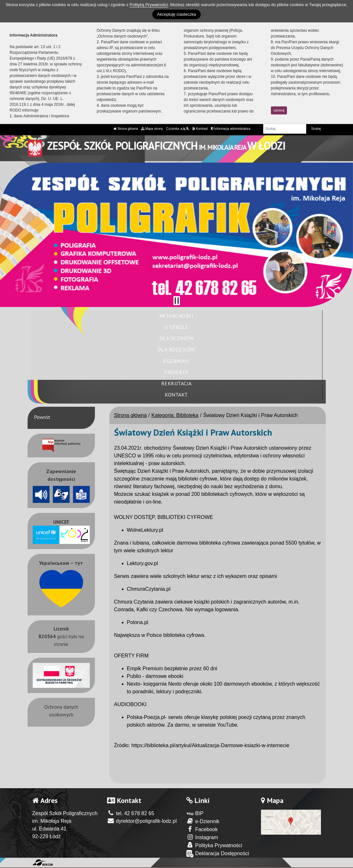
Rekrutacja (176, 383)
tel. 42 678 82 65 (131, 813)
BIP (195, 813)
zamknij (279, 110)
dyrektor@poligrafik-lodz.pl (142, 821)
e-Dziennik (203, 821)
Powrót (42, 417)
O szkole (176, 327)
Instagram (202, 837)
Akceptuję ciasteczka (176, 14)
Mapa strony (152, 129)
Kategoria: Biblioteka (175, 415)
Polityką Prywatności (149, 5)
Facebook (202, 829)
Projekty (176, 372)
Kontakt (176, 395)
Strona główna (126, 129)
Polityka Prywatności (214, 845)
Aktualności (176, 316)
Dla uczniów (176, 338)
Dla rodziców (176, 349)
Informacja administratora (231, 129)
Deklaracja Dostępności (218, 854)
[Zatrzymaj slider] (177, 301)
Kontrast (200, 129)
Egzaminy (176, 361)
